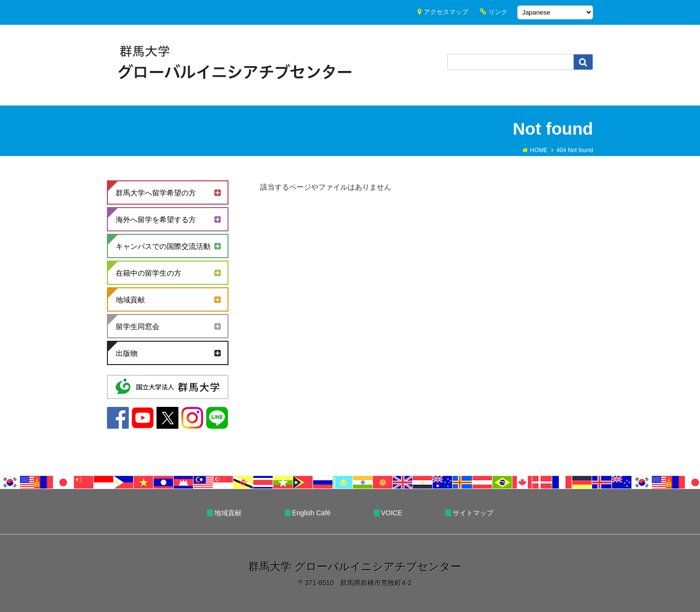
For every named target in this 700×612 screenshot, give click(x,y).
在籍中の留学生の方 (149, 273)
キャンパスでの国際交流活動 (163, 246)
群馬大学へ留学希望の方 (156, 193)
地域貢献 (130, 300)
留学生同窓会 (138, 326)
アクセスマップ (446, 12)
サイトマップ (473, 513)
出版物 (127, 353)
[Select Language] (555, 12)
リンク (498, 12)
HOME (539, 150)
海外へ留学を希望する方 (156, 219)
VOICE (392, 513)
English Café (311, 513)
